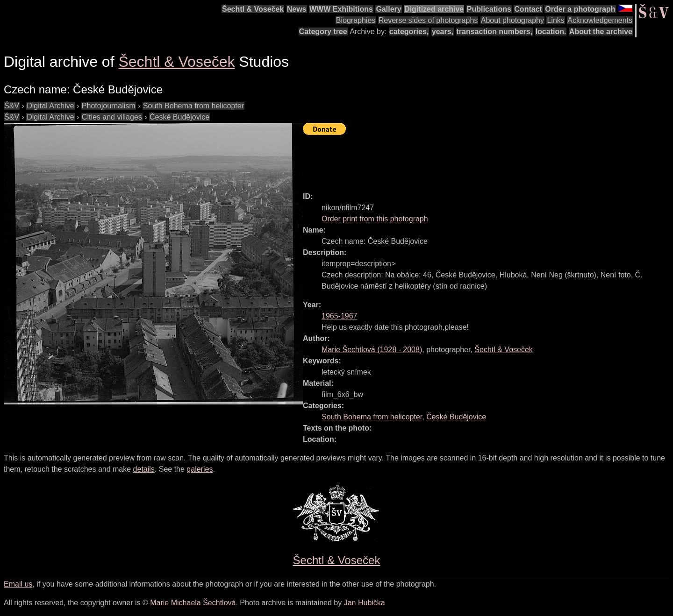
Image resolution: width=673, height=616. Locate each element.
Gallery (388, 9)
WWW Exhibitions (341, 9)
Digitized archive (434, 9)
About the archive (601, 32)
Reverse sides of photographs (428, 20)
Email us (18, 584)
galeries (200, 469)
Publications (489, 9)
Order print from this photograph (375, 219)
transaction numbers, (494, 32)
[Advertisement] (473, 159)
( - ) (372, 350)
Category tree (323, 32)
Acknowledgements (600, 20)
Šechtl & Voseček (253, 9)
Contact (528, 9)
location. (551, 32)
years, (443, 32)
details (144, 469)
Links (555, 20)
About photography (512, 20)
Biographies (356, 20)
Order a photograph (580, 9)
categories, (409, 32)
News (297, 9)
